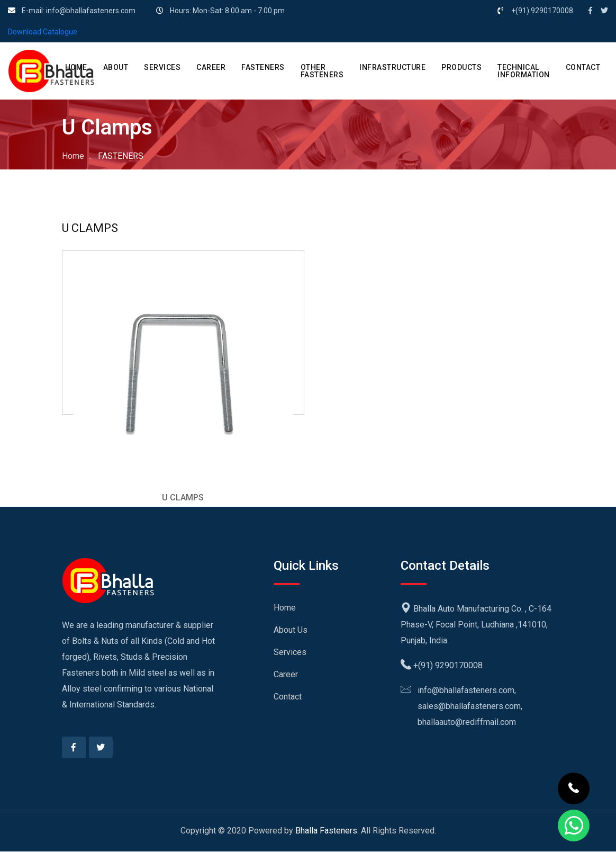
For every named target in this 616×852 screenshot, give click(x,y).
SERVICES (162, 67)
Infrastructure (392, 67)
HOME (76, 67)
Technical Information (524, 71)
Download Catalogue (43, 32)
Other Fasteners (322, 71)
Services (290, 652)
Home (73, 156)
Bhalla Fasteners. (327, 831)
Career (286, 674)
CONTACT (583, 67)
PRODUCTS (461, 67)
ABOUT (116, 67)
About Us (291, 630)
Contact (288, 697)
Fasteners (263, 67)
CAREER (211, 67)
